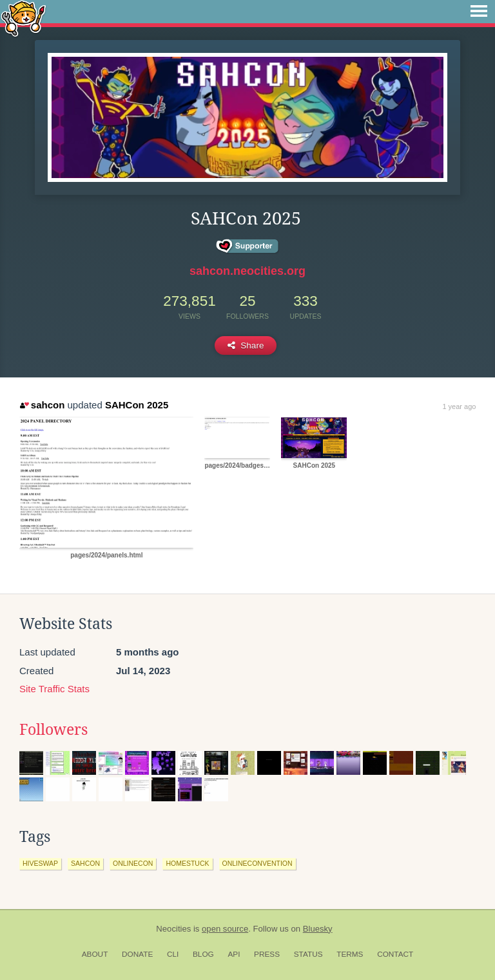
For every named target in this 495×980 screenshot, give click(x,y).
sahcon (42, 405)
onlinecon (133, 863)
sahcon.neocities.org (247, 271)
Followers (53, 730)
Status (308, 954)
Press (267, 954)
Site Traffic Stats (54, 689)
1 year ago (459, 406)
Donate (137, 954)
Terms (350, 954)
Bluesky (318, 929)
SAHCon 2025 (137, 405)
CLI (173, 954)
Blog (203, 954)
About (95, 954)
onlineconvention (257, 863)
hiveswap (40, 863)
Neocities (173, 929)
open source (225, 929)
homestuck (187, 863)
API (234, 954)
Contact (395, 954)
